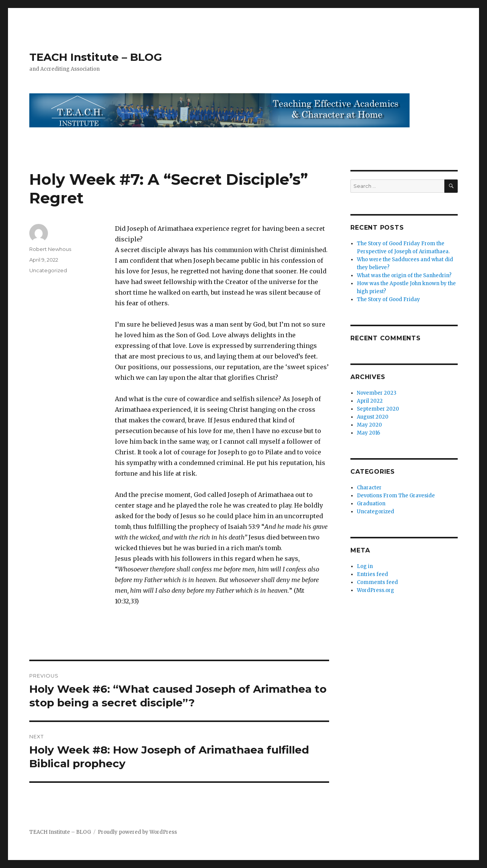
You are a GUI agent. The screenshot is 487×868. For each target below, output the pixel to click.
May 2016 (368, 433)
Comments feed (377, 582)
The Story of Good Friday (388, 299)
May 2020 (369, 425)
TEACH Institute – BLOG (96, 57)
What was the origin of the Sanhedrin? (404, 275)
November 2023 (377, 393)
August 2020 (373, 417)
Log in (365, 566)
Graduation (371, 504)
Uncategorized (48, 270)
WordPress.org (376, 590)
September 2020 (378, 409)
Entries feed (372, 574)
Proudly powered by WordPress (137, 832)
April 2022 (370, 401)
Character (369, 488)
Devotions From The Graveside (396, 496)
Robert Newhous (50, 249)
